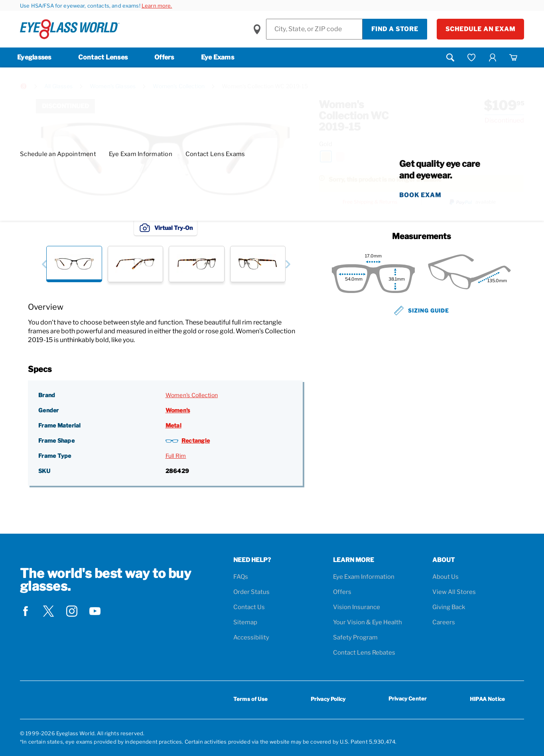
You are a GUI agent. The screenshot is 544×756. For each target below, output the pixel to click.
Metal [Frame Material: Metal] (173, 425)
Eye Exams (218, 57)
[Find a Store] (314, 29)
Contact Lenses (103, 57)
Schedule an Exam (480, 29)
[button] (44, 264)
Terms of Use (250, 699)
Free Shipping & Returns (370, 202)
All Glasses (58, 86)
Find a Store (395, 29)
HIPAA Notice (487, 699)
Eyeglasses (34, 57)
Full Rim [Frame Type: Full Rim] (176, 456)
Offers (164, 57)
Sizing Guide (422, 311)
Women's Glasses (113, 86)
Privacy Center (408, 700)
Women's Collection (179, 86)
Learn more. (157, 6)
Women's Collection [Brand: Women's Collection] (192, 395)
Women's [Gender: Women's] (178, 410)
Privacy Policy (328, 699)
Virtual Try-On (166, 228)
